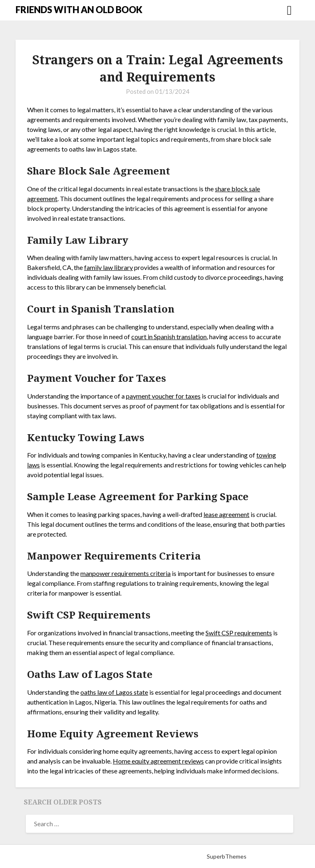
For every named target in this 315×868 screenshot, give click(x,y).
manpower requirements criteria (126, 573)
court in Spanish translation (169, 337)
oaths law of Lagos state (114, 692)
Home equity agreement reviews (158, 761)
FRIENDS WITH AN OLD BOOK (79, 10)
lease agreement (226, 514)
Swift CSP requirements (239, 633)
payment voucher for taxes (163, 396)
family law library (108, 267)
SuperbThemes (227, 856)
